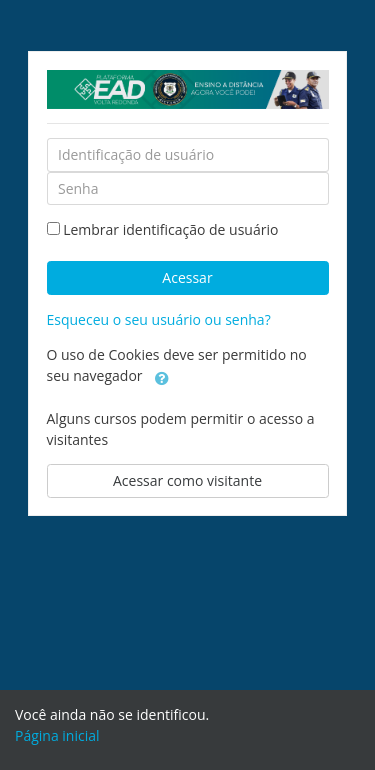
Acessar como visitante (187, 480)
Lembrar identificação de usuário (170, 229)
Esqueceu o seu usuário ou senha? (159, 319)
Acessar (187, 277)
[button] (162, 377)
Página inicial (57, 735)
